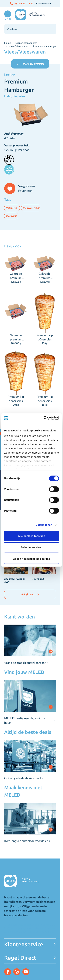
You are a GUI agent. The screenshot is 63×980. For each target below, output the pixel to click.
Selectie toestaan (31, 547)
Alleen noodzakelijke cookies (31, 559)
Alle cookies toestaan (31, 536)
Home (8, 43)
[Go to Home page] (30, 15)
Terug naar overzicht (30, 64)
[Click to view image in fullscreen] (30, 115)
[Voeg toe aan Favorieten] (21, 188)
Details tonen (44, 525)
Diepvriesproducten (26, 43)
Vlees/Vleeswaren (19, 46)
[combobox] (30, 29)
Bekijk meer (30, 594)
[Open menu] (7, 16)
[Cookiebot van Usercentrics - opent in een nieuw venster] (44, 418)
